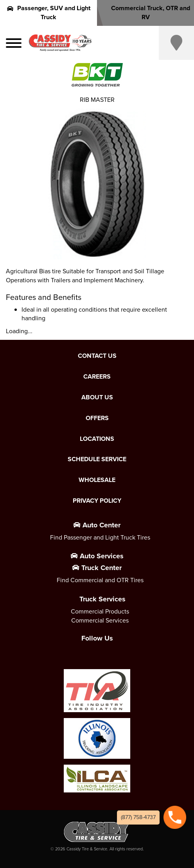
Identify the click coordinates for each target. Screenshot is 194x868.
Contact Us (97, 356)
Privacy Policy (97, 501)
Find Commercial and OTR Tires (100, 580)
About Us (97, 397)
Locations (97, 439)
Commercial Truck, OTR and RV (145, 13)
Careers (97, 377)
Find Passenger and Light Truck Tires (100, 537)
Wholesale (97, 480)
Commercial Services (100, 620)
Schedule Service (97, 459)
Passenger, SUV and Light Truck (49, 13)
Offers (97, 418)
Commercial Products (100, 611)
